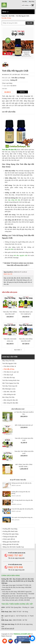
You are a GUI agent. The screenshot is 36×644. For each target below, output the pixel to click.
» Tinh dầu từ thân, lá (9, 366)
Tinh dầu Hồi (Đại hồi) (9, 150)
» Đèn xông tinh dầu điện (10, 403)
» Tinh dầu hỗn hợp (8, 378)
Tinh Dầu (25, 2)
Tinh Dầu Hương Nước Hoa (11, 380)
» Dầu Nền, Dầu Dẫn (9, 392)
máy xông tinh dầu (14, 200)
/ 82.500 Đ (10, 86)
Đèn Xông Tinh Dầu (8, 397)
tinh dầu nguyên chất (20, 256)
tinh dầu (11, 249)
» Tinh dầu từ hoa (8, 369)
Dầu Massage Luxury (9, 389)
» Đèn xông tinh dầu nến (10, 400)
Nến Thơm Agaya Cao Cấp (11, 383)
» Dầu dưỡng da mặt (9, 394)
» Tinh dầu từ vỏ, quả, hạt (10, 372)
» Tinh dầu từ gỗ (8, 375)
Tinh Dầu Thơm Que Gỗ (10, 386)
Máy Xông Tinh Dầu (8, 361)
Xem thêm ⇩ (18, 350)
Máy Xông (32, 2)
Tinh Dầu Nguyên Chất (9, 364)
